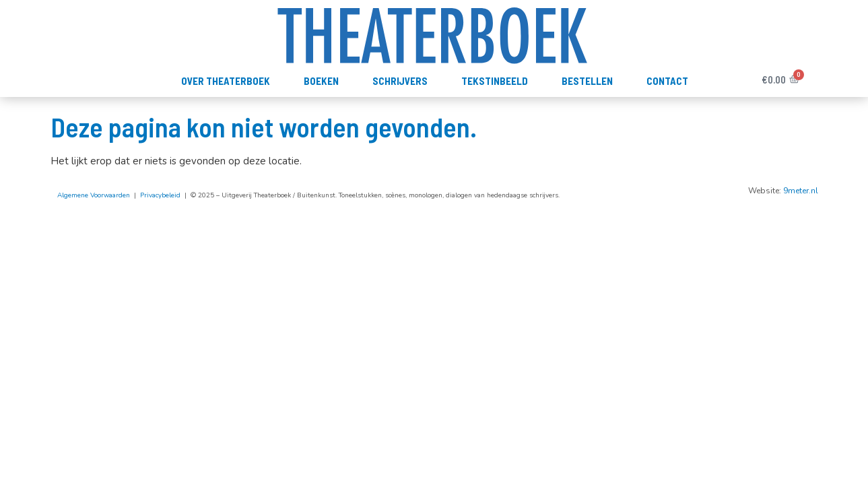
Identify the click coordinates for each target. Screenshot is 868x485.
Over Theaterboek (226, 81)
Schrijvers (400, 81)
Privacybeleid (160, 195)
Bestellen (587, 81)
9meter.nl (801, 191)
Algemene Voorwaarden (94, 195)
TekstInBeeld (495, 81)
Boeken (321, 81)
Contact (667, 81)
